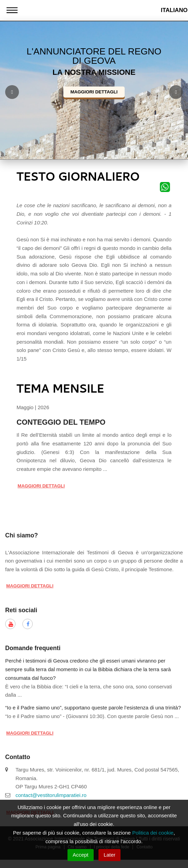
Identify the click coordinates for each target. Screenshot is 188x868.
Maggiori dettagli (94, 92)
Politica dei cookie (153, 833)
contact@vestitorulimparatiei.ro (51, 795)
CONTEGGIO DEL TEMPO (61, 422)
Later (109, 855)
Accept (81, 855)
